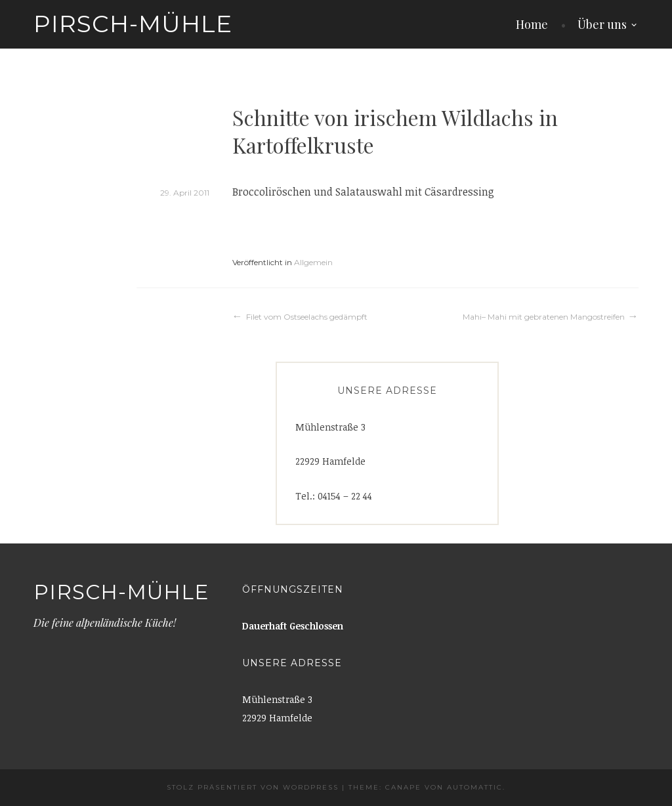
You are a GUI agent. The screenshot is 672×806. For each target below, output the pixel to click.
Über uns (602, 24)
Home (532, 24)
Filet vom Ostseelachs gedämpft (307, 317)
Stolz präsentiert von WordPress (253, 787)
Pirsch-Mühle (133, 24)
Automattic (475, 787)
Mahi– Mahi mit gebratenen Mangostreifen (544, 317)
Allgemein (313, 262)
